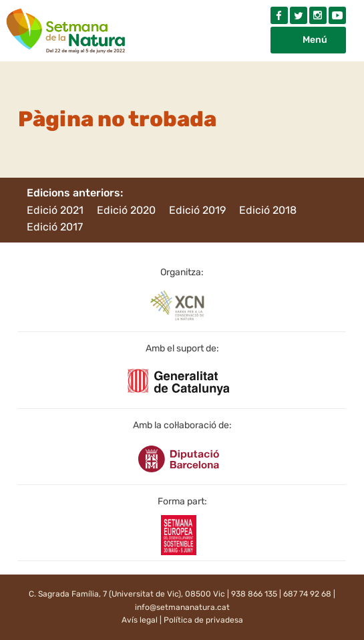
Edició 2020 (126, 210)
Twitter (299, 15)
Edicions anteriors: (75, 193)
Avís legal (140, 620)
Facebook (279, 15)
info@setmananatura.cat (182, 607)
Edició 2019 (197, 210)
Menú (315, 40)
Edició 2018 (268, 210)
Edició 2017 (55, 227)
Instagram (318, 15)
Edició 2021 (55, 210)
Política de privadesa (203, 620)
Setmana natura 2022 (67, 28)
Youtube (337, 15)
